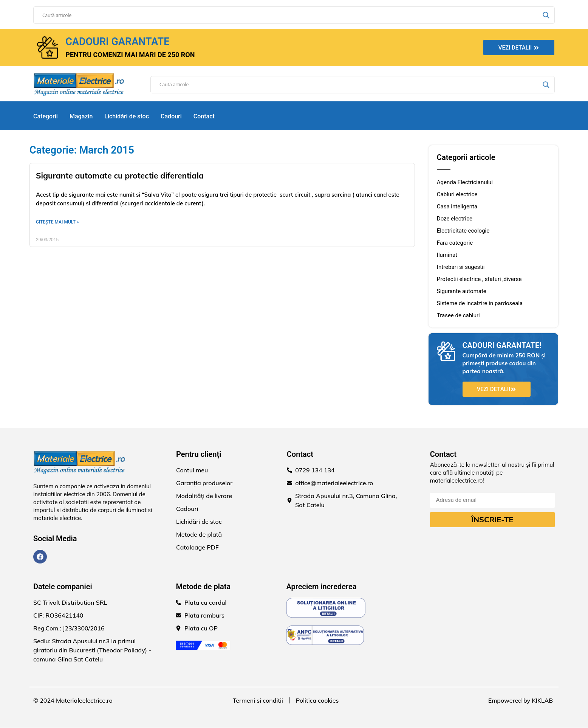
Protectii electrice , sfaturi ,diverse (479, 279)
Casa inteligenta (457, 206)
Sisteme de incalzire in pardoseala (480, 303)
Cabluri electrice (457, 194)
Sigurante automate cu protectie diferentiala (120, 175)
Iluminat (447, 255)
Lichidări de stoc (127, 116)
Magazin (81, 116)
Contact (204, 116)
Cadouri (171, 116)
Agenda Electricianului (465, 182)
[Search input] (291, 15)
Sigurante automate (462, 291)
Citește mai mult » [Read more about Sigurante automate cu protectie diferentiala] (57, 222)
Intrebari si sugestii (461, 267)
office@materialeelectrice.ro (334, 483)
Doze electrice (455, 219)
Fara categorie (455, 243)
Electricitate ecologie (463, 231)
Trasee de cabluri (458, 315)
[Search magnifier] (546, 15)
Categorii (46, 116)
